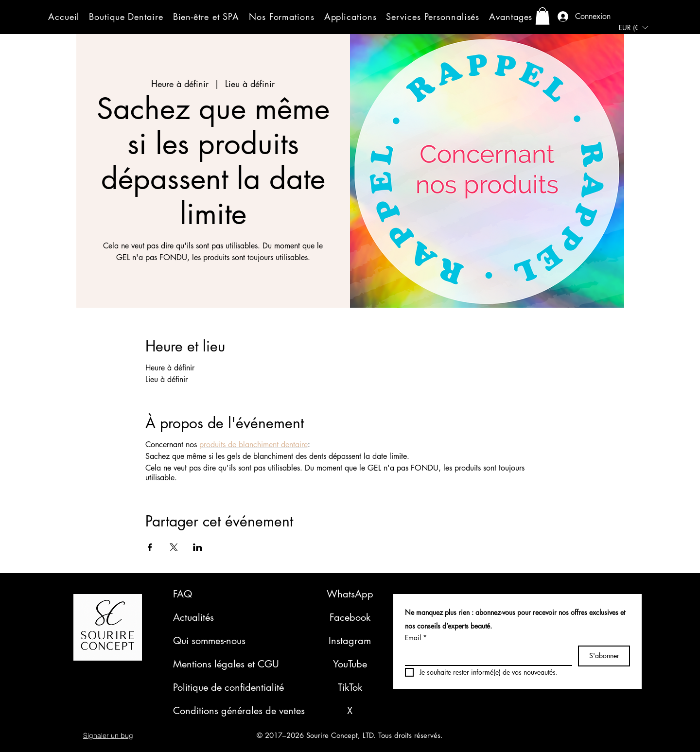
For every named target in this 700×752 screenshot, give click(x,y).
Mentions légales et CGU (226, 664)
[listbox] (633, 28)
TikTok (350, 687)
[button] (126, 16)
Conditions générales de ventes (239, 711)
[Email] (486, 655)
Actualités (193, 617)
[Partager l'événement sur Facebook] (150, 547)
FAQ (183, 594)
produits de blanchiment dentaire (254, 445)
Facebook (350, 617)
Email (416, 638)
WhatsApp (350, 594)
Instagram (350, 641)
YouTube (350, 664)
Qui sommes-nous (209, 641)
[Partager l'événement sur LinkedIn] (198, 547)
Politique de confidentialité (228, 687)
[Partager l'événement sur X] (174, 547)
